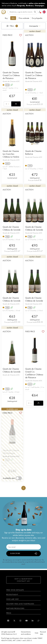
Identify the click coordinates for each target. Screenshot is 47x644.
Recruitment (12, 594)
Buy (6, 18)
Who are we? (12, 599)
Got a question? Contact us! (23, 580)
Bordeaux (30, 5)
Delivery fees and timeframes (20, 604)
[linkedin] (33, 621)
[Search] (22, 12)
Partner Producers (15, 608)
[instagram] (20, 621)
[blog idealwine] (39, 621)
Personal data (43, 633)
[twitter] (14, 621)
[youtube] (27, 621)
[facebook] (8, 621)
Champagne (39, 5)
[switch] (19, 478)
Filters (12, 26)
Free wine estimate (15, 590)
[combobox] (35, 26)
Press (9, 613)
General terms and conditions (26, 633)
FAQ (36, 633)
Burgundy (21, 5)
